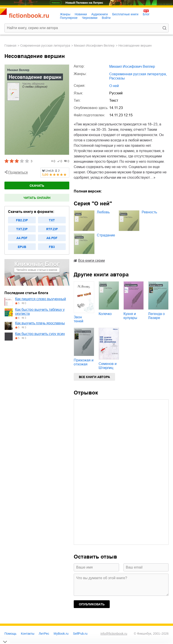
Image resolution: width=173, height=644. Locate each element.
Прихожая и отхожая (84, 362)
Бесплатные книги (125, 14)
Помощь (10, 634)
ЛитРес (44, 634)
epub (22, 247)
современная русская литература (45, 46)
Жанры (65, 14)
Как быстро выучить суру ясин (40, 334)
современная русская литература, (138, 74)
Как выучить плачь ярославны (40, 323)
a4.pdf (22, 238)
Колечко (105, 314)
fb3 (52, 247)
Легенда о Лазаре (156, 316)
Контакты (28, 634)
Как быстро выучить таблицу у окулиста (40, 312)
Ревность (149, 212)
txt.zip (22, 229)
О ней (114, 86)
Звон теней (79, 319)
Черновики (90, 18)
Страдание (106, 235)
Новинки (81, 14)
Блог (146, 14)
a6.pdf (52, 238)
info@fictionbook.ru (114, 634)
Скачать (37, 186)
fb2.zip (22, 220)
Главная (10, 46)
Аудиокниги (99, 14)
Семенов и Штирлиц (108, 366)
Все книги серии (91, 261)
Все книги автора (94, 377)
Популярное (69, 18)
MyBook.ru (61, 634)
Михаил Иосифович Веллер (94, 46)
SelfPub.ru (80, 634)
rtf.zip (52, 229)
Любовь (103, 212)
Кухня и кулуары (130, 316)
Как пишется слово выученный (41, 299)
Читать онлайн (37, 198)
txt (52, 220)
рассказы (117, 78)
